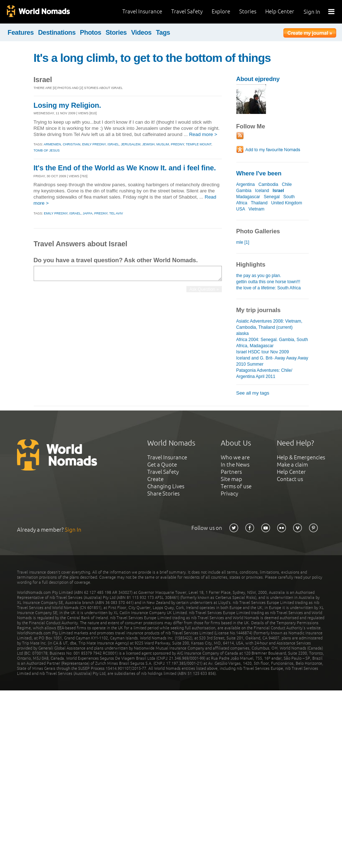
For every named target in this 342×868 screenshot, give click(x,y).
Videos (141, 33)
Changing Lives (166, 486)
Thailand (259, 203)
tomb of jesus (47, 150)
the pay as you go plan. (259, 276)
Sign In (312, 12)
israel (113, 144)
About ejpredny (258, 79)
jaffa (87, 213)
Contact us (290, 479)
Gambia (244, 191)
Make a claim (292, 465)
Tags (163, 33)
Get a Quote (162, 465)
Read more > (203, 134)
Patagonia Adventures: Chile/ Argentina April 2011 (264, 373)
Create (155, 479)
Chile (287, 184)
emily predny (94, 144)
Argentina (246, 184)
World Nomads (38, 12)
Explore (221, 11)
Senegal (272, 197)
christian (71, 144)
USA (241, 209)
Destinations (57, 33)
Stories (248, 11)
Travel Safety (187, 11)
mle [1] (243, 242)
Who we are (235, 457)
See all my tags (253, 393)
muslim (163, 144)
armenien (52, 144)
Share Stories (163, 493)
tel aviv (116, 213)
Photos (91, 33)
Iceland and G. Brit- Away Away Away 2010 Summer (272, 361)
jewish (148, 144)
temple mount (199, 144)
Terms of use (236, 486)
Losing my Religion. (67, 105)
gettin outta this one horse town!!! (268, 282)
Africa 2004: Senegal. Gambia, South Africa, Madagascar (272, 343)
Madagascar (248, 197)
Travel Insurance (142, 11)
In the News (235, 465)
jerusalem (131, 144)
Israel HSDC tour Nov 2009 (263, 352)
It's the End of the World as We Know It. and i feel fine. (125, 168)
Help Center (280, 11)
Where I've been (259, 173)
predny (177, 144)
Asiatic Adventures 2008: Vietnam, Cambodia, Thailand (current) (269, 324)
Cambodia (268, 184)
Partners (231, 472)
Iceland (262, 191)
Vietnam (257, 209)
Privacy (229, 493)
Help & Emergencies (301, 457)
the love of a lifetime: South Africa (269, 288)
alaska (243, 333)
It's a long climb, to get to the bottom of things (152, 58)
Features (21, 33)
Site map (231, 479)
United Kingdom (287, 203)
